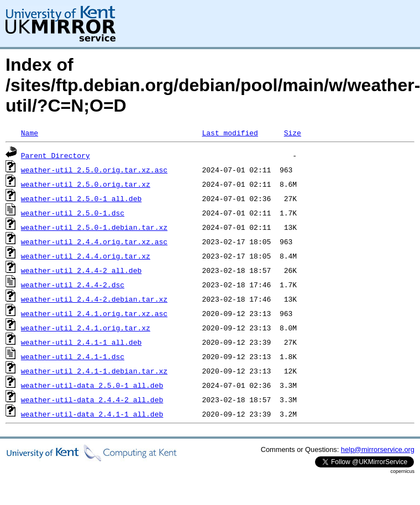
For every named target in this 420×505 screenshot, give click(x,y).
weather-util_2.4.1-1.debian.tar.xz (94, 371)
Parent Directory (56, 155)
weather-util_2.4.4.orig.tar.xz (86, 256)
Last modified (230, 133)
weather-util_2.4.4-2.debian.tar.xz (94, 299)
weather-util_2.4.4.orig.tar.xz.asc (94, 241)
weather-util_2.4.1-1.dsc (73, 356)
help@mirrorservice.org (378, 449)
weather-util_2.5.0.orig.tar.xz (86, 184)
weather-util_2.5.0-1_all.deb (81, 198)
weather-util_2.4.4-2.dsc (73, 285)
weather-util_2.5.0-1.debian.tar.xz (94, 227)
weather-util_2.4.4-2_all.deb (81, 270)
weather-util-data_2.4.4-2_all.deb (92, 399)
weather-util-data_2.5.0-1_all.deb (92, 385)
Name (30, 133)
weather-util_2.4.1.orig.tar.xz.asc (94, 313)
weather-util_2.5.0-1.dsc (73, 213)
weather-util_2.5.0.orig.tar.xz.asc (94, 170)
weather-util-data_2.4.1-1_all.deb (92, 414)
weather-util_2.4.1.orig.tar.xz (86, 328)
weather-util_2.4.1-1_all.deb (81, 342)
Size (293, 133)
